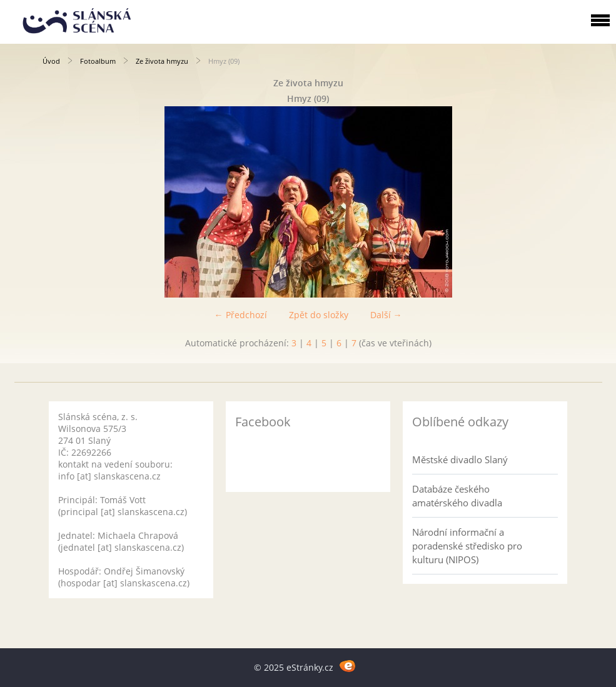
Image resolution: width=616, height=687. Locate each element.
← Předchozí (241, 315)
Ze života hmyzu (162, 61)
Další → (386, 315)
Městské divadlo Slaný (460, 459)
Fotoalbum (98, 61)
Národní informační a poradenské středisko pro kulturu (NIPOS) (467, 546)
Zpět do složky (319, 315)
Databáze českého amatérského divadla (457, 496)
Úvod (51, 61)
